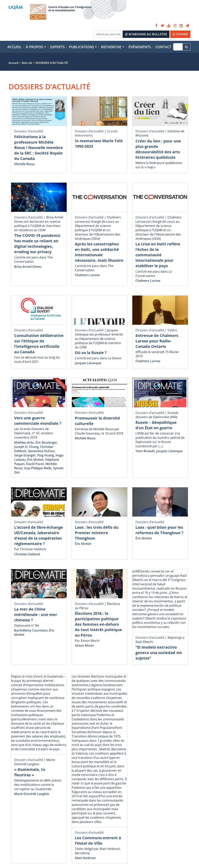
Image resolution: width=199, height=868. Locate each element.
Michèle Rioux (24, 164)
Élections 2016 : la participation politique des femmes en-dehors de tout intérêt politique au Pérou (98, 624)
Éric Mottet (35, 460)
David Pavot (35, 464)
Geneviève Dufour (41, 451)
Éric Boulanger (46, 442)
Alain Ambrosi (85, 858)
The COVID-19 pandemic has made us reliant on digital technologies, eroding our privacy (37, 244)
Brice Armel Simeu (28, 267)
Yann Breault (145, 451)
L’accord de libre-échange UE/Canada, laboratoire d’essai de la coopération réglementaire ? (39, 535)
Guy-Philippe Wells (38, 468)
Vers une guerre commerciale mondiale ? (38, 421)
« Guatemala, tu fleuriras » (30, 772)
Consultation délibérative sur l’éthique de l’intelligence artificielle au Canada (39, 344)
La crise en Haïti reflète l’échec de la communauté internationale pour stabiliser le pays (158, 255)
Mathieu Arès (24, 442)
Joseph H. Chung (26, 447)
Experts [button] (58, 47)
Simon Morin (84, 646)
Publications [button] (82, 47)
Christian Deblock (27, 554)
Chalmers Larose (87, 275)
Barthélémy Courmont (31, 630)
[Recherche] (178, 47)
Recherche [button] (111, 47)
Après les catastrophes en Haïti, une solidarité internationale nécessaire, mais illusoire (99, 252)
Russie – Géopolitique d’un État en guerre (156, 425)
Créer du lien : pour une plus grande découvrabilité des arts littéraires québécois (158, 149)
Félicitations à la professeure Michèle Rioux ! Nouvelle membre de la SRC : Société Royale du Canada (39, 148)
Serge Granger (25, 455)
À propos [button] (34, 47)
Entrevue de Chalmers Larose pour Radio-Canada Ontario (157, 341)
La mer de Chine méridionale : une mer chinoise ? (36, 615)
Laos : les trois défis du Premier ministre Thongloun (97, 533)
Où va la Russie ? (91, 353)
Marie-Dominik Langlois (32, 794)
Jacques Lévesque (88, 363)
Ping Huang (46, 455)
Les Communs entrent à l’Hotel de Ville (98, 841)
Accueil (14, 47)
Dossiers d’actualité (29, 131)
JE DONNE (180, 34)
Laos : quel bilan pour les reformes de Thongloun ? (159, 530)
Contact (163, 47)
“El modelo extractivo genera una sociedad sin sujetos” (159, 653)
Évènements (140, 47)
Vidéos (172, 330)
